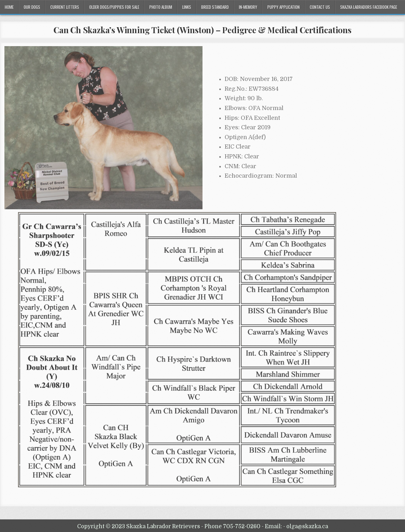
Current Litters (65, 7)
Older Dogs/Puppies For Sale (114, 7)
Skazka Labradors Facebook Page (369, 7)
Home (9, 7)
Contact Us (320, 7)
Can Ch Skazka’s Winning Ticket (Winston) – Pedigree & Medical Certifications (202, 30)
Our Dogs (32, 7)
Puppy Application (283, 7)
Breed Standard (215, 7)
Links (187, 7)
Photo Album (161, 7)
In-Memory (248, 7)
